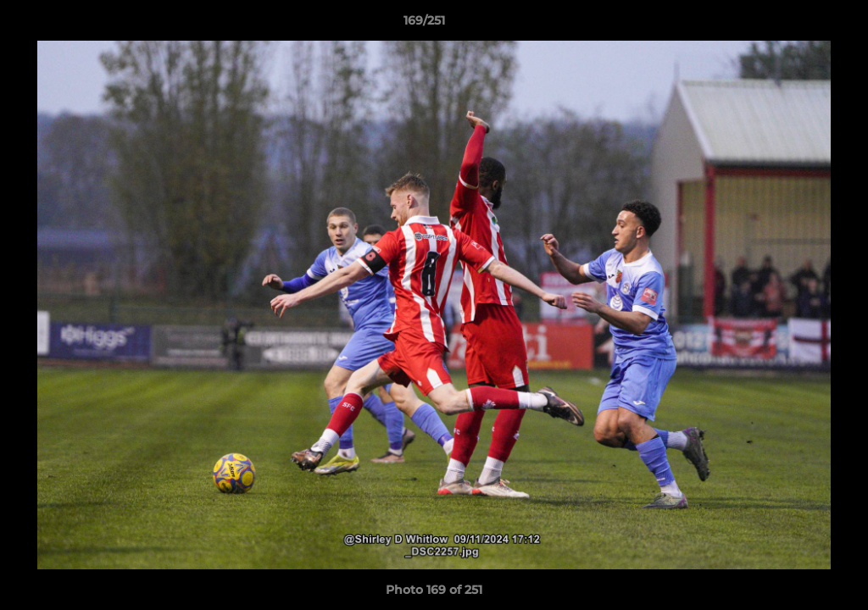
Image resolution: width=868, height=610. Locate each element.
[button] (797, 25)
